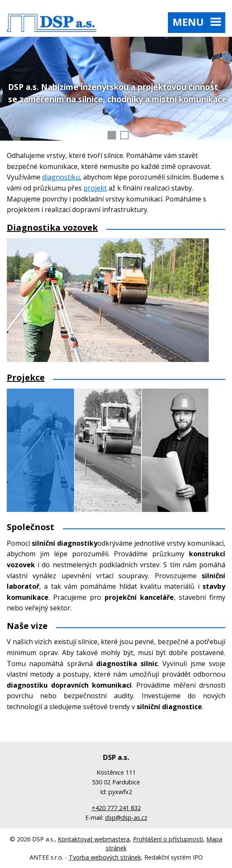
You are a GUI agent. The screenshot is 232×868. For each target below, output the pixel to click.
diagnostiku (61, 177)
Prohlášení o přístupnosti (168, 839)
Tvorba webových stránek (105, 857)
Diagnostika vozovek (52, 227)
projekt (95, 188)
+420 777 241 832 (116, 808)
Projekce (26, 377)
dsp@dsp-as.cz (126, 818)
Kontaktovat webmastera (94, 839)
